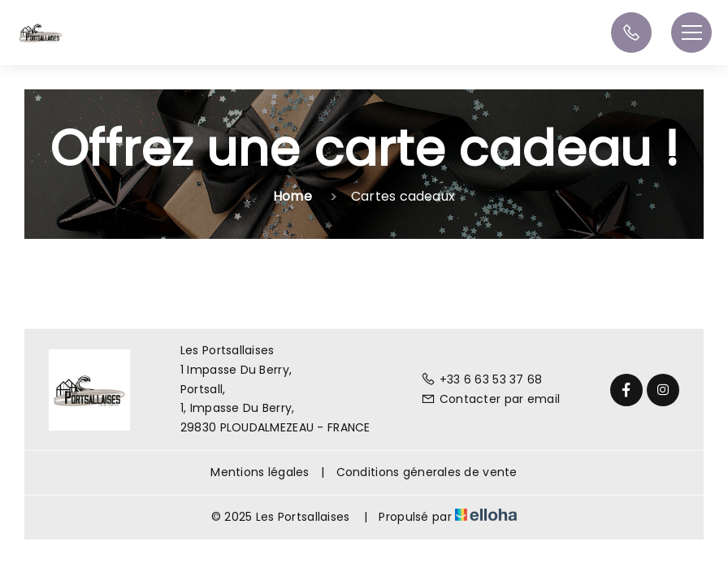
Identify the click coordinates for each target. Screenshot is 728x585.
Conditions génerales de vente (427, 472)
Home (292, 196)
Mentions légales (260, 472)
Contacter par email (491, 399)
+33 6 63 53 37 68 (482, 379)
